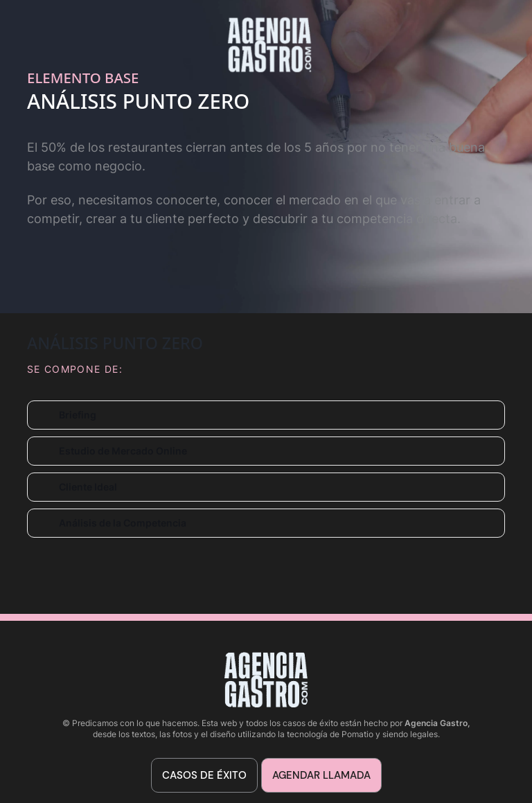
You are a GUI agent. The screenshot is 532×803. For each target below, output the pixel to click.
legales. (425, 734)
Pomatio (357, 734)
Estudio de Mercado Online (123, 451)
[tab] (266, 415)
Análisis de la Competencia (123, 523)
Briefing (78, 415)
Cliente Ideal (88, 487)
